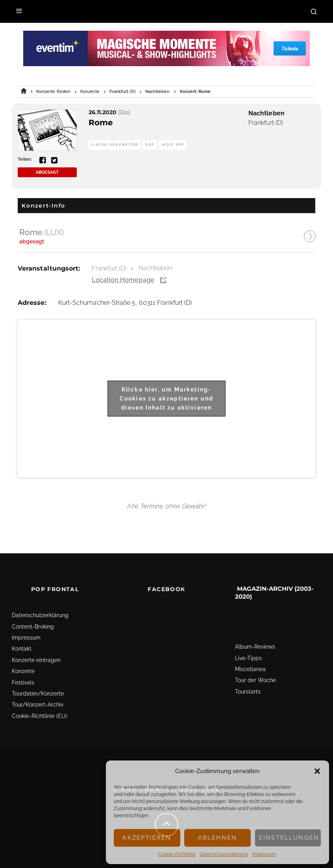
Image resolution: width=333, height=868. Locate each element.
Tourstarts (248, 692)
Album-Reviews (255, 647)
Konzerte (23, 671)
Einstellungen (289, 838)
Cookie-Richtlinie (177, 854)
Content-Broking (33, 627)
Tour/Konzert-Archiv (38, 705)
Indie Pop (173, 145)
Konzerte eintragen (36, 660)
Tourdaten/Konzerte (38, 694)
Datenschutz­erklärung (224, 854)
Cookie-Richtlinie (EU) (40, 716)
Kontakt (22, 649)
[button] (317, 771)
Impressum (264, 854)
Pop (150, 145)
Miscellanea (250, 669)
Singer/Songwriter (115, 145)
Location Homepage (123, 280)
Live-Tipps (248, 658)
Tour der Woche (255, 680)
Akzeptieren (147, 838)
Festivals (23, 683)
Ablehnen (217, 838)
